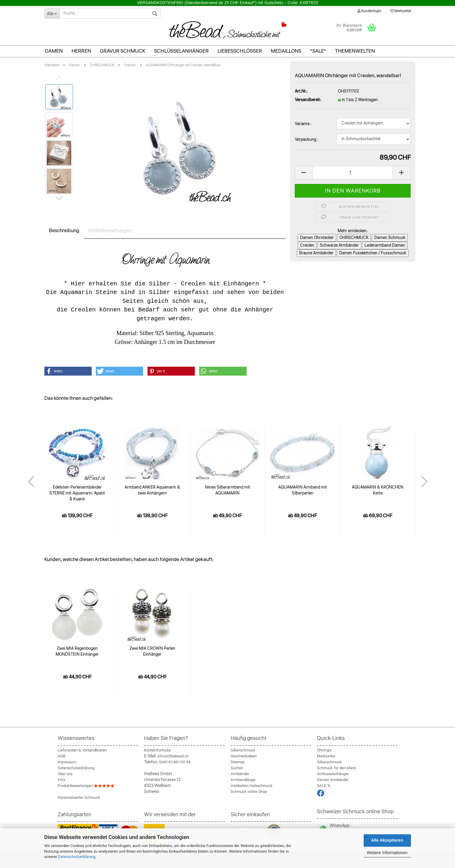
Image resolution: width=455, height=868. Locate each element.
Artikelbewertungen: (110, 231)
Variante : (303, 124)
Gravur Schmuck (123, 51)
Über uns (65, 774)
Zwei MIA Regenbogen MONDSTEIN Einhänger (77, 652)
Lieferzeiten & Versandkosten (82, 750)
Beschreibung (64, 231)
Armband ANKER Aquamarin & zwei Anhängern (152, 490)
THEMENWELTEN (355, 51)
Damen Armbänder (333, 780)
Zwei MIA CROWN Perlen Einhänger (152, 652)
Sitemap (238, 762)
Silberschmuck (243, 750)
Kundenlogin (369, 11)
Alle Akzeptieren (387, 840)
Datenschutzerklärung (77, 857)
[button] (68, 371)
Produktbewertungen (86, 786)
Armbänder (240, 774)
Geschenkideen (244, 756)
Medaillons (286, 51)
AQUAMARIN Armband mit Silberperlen (303, 490)
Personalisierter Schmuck (79, 798)
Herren (81, 51)
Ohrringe (324, 750)
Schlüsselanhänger (181, 51)
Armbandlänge (243, 780)
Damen (54, 51)
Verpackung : (306, 140)
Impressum (67, 762)
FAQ (61, 780)
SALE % (324, 786)
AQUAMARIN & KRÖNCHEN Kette (378, 490)
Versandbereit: (308, 100)
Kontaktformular (158, 750)
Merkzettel (401, 11)
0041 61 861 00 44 (175, 762)
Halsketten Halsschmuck (252, 786)
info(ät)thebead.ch (173, 756)
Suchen (237, 768)
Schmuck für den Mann (337, 768)
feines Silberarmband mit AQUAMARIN (227, 490)
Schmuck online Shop (249, 792)
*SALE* (318, 51)
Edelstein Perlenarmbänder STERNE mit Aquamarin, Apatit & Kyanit (77, 493)
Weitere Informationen (387, 853)
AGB (61, 756)
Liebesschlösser (240, 51)
